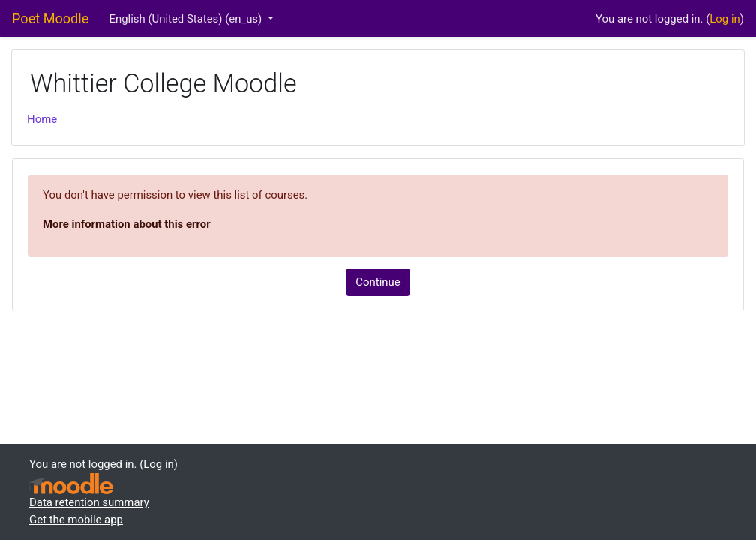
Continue (378, 282)
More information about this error (127, 224)
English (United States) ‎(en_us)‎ (187, 19)
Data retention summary (89, 502)
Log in (724, 19)
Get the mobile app (76, 520)
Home (42, 119)
